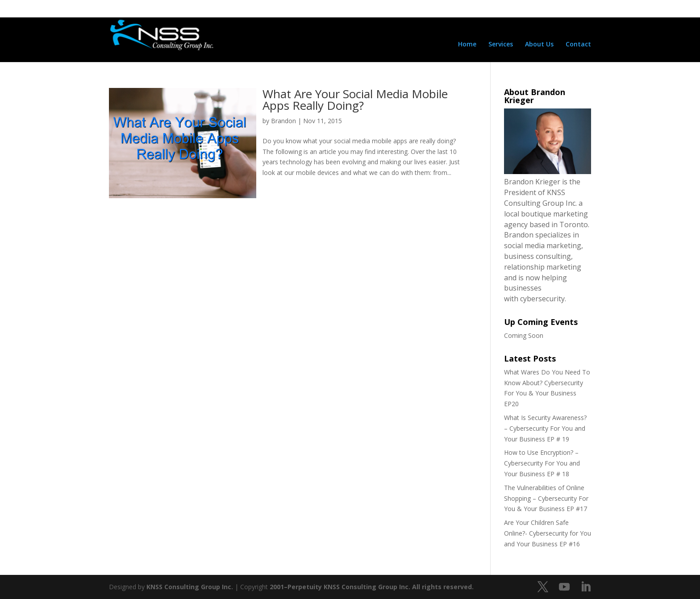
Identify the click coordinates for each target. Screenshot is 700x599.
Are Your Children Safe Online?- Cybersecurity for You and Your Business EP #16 (548, 533)
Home (467, 45)
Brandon (283, 121)
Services (501, 45)
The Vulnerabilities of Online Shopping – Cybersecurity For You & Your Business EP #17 (546, 498)
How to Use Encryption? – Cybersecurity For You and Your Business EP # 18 (542, 463)
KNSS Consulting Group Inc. (190, 587)
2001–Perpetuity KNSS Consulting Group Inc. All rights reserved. (372, 587)
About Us (539, 45)
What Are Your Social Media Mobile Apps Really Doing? (355, 100)
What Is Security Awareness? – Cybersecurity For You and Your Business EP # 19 (545, 428)
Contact (578, 45)
